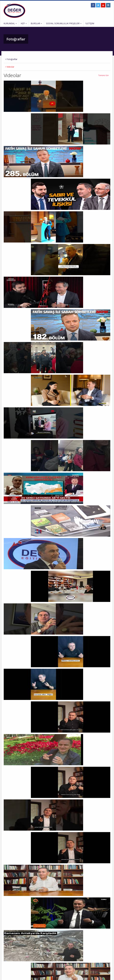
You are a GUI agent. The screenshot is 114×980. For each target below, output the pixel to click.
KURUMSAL (10, 23)
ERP (54, 976)
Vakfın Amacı (9, 949)
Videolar (10, 67)
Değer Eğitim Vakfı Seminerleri (52, 949)
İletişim (7, 961)
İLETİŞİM (90, 23)
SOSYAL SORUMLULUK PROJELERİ (64, 23)
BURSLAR (36, 23)
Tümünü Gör (104, 75)
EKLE (107, 967)
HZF (24, 23)
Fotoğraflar (11, 59)
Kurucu (6, 945)
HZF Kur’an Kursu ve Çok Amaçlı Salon (56, 945)
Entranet (47, 976)
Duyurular (8, 953)
